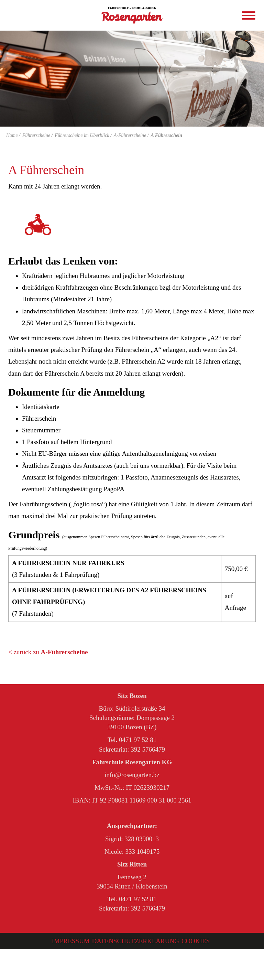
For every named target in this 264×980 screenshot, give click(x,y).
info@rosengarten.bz (132, 775)
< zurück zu (48, 652)
